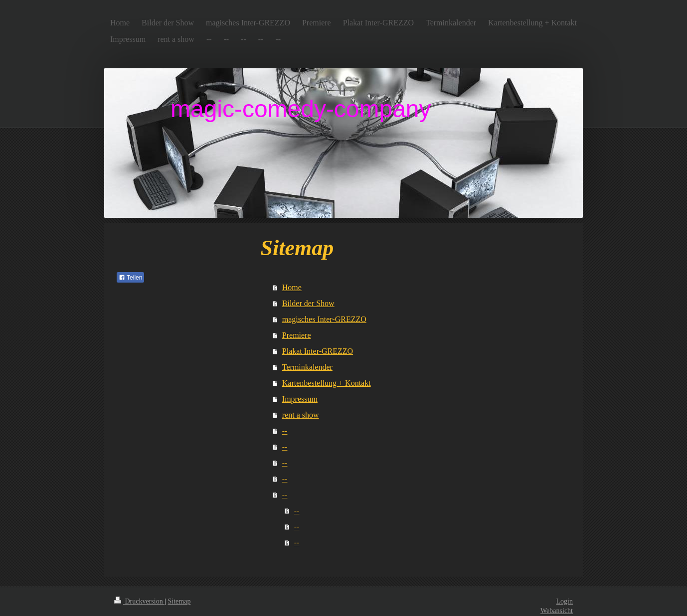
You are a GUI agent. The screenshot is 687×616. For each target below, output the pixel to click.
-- (285, 431)
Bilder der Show (308, 303)
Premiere (297, 335)
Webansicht (557, 611)
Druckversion (139, 601)
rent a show (301, 415)
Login (565, 601)
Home (292, 287)
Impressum (300, 399)
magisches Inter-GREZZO (324, 319)
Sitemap (179, 601)
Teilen (130, 278)
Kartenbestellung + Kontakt (327, 383)
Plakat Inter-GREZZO (318, 351)
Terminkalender (307, 367)
